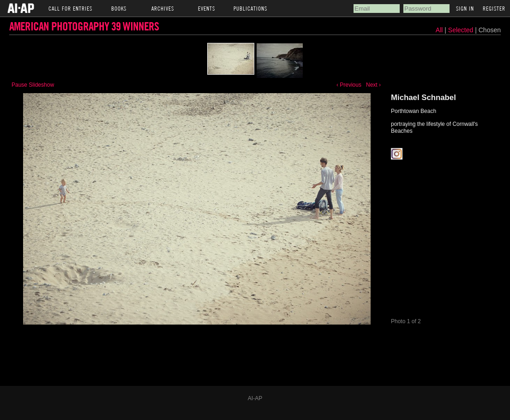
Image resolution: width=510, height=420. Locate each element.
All (439, 30)
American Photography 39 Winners (84, 26)
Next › (373, 85)
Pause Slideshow (33, 85)
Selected (462, 30)
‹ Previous (349, 85)
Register (494, 8)
